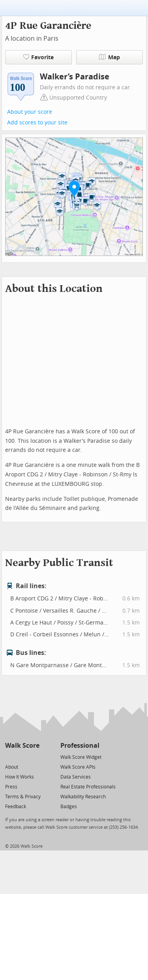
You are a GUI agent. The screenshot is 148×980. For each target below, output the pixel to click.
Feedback (16, 807)
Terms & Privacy (23, 797)
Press (11, 787)
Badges (69, 807)
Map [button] (110, 57)
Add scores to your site (37, 123)
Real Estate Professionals (88, 787)
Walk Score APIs (78, 767)
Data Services (76, 777)
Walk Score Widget (81, 757)
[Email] (34, 757)
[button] (74, 188)
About (12, 767)
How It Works (20, 777)
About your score (30, 112)
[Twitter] (10, 757)
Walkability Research (83, 797)
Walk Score (22, 746)
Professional (80, 746)
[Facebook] (22, 757)
